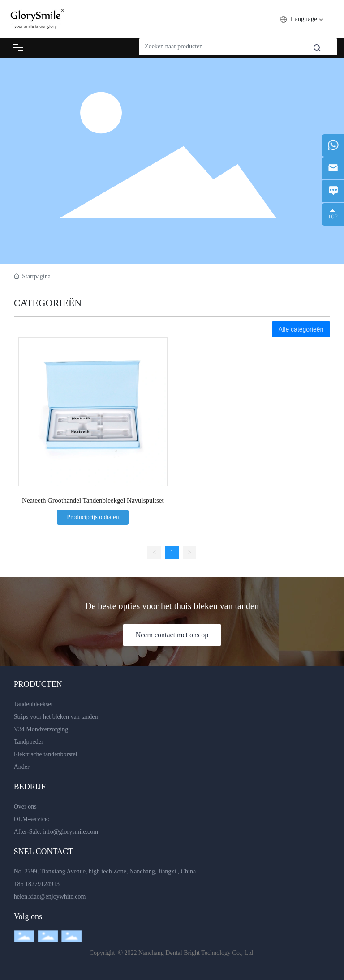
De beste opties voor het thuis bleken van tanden (172, 606)
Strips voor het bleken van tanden (56, 717)
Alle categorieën (301, 329)
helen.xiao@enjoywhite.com (50, 897)
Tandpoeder (29, 742)
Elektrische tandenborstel (46, 754)
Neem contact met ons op (172, 635)
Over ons (25, 807)
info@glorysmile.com (71, 832)
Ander (22, 767)
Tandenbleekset (33, 704)
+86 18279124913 (37, 884)
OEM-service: (32, 819)
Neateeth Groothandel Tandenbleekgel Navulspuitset (93, 500)
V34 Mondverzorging (41, 729)
